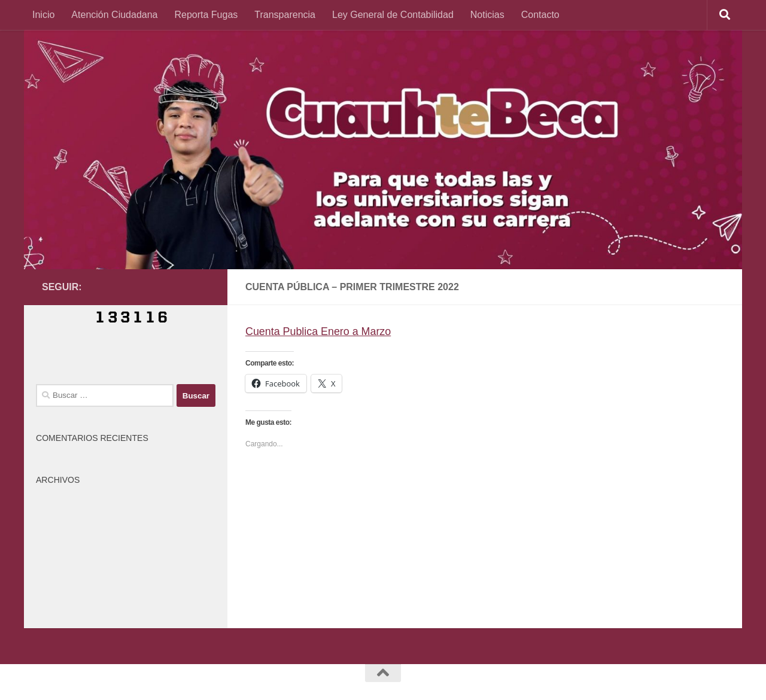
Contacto (540, 15)
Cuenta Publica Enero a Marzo (319, 331)
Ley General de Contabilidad (393, 15)
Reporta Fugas (206, 15)
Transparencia (285, 15)
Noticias (487, 15)
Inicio (43, 15)
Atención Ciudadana (114, 15)
